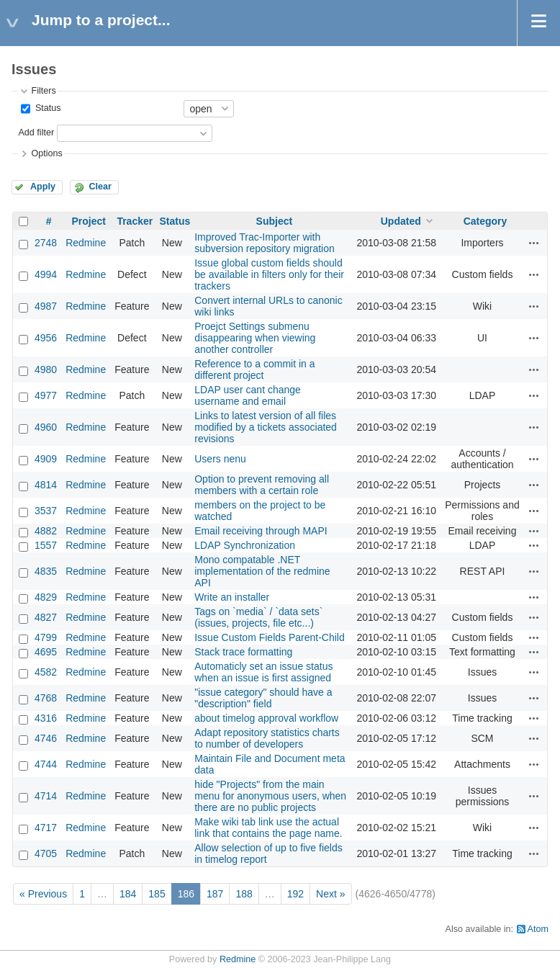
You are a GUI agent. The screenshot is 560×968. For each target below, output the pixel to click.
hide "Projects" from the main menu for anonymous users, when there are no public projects (270, 796)
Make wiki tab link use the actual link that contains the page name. (268, 828)
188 (244, 894)
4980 (46, 369)
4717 (46, 828)
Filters (43, 91)
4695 (46, 652)
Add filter (36, 133)
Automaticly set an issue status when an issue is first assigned (263, 672)
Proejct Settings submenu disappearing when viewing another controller (255, 338)
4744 (46, 764)
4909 (46, 459)
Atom (538, 929)
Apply (43, 187)
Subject (275, 221)
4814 (46, 485)
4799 (46, 637)
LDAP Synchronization (245, 545)
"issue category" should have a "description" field (263, 698)
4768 (46, 698)
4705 (46, 853)
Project (88, 221)
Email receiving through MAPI (261, 531)
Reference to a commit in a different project (254, 369)
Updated (401, 221)
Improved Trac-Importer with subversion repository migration (265, 243)
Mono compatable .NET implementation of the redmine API (262, 571)
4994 (46, 274)
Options (46, 153)
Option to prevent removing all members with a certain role (262, 485)
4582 (46, 672)
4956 (46, 338)
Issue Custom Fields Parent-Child (270, 637)
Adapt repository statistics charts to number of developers (267, 738)
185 (157, 894)
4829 (46, 597)
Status (46, 108)
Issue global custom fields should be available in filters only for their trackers (269, 274)
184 (128, 894)
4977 (46, 395)
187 (215, 894)
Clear (100, 187)
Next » (330, 894)
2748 (46, 243)
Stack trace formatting (243, 652)
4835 (46, 571)
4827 (46, 617)
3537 (46, 511)
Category (486, 221)
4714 (46, 796)
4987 (46, 306)
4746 (46, 738)
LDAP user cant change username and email (248, 395)
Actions (534, 243)
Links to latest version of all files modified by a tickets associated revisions (266, 427)
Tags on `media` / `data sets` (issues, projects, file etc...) (258, 617)
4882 (46, 531)
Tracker (135, 221)
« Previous (43, 894)
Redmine (86, 243)
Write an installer (232, 597)
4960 (46, 427)
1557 (46, 545)
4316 (46, 718)
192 (295, 894)
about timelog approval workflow (266, 718)
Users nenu (220, 459)
